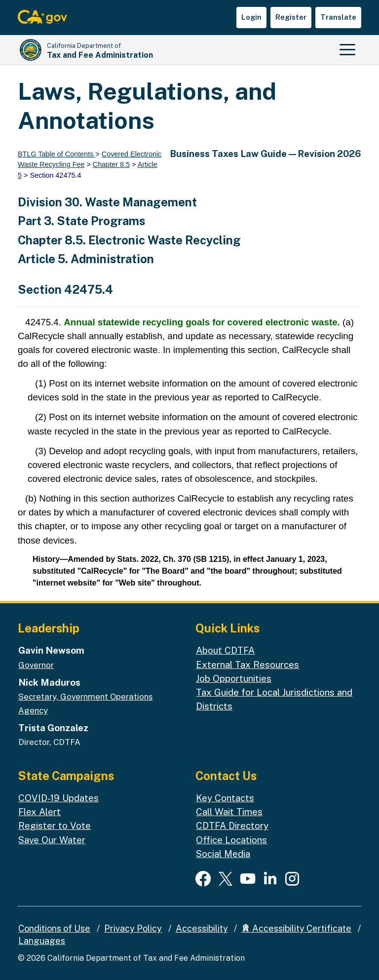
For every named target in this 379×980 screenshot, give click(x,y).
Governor (36, 665)
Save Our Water (52, 840)
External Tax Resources (247, 665)
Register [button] (291, 17)
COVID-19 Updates (58, 798)
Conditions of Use (54, 928)
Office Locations (231, 840)
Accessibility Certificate (296, 928)
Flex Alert (39, 812)
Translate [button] (338, 17)
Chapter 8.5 (111, 164)
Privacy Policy (133, 928)
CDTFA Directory (232, 825)
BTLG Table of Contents (57, 154)
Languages (42, 941)
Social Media (223, 854)
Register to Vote (55, 825)
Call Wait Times (229, 812)
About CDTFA (225, 650)
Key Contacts (225, 798)
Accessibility (202, 928)
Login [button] (251, 17)
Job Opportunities (234, 678)
